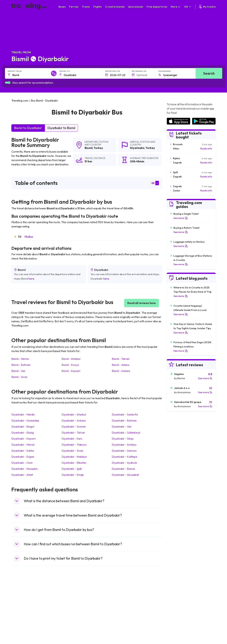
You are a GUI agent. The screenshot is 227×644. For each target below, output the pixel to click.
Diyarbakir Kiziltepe (124, 457)
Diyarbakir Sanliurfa (125, 414)
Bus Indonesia (72, 633)
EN (188, 7)
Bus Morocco (72, 595)
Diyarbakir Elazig (23, 433)
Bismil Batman (21, 365)
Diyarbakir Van (122, 426)
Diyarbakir (137, 148)
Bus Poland (70, 621)
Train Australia (123, 610)
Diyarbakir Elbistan (74, 463)
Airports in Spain (176, 595)
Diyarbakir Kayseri (23, 439)
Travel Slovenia (22, 625)
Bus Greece (71, 610)
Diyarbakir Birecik (123, 469)
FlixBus (29, 237)
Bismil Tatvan (121, 359)
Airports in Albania (177, 621)
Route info (206, 149)
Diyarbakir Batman (124, 420)
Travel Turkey (21, 614)
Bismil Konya (70, 365)
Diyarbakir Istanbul (74, 414)
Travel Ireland (21, 629)
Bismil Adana (121, 365)
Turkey (98, 148)
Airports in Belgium (177, 629)
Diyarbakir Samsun (124, 451)
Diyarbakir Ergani (23, 457)
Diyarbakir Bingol (23, 426)
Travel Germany (22, 610)
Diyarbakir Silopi (123, 439)
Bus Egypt (70, 618)
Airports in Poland (176, 625)
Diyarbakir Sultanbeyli (126, 433)
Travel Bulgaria (22, 603)
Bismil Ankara (121, 371)
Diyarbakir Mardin (23, 414)
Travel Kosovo (21, 633)
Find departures (157, 7)
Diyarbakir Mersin (23, 445)
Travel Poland (21, 621)
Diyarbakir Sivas (72, 451)
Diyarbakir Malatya (74, 457)
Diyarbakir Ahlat (22, 475)
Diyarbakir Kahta (23, 451)
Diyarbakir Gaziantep (25, 420)
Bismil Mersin (20, 359)
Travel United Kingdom (26, 595)
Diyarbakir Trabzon (74, 445)
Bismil (88, 148)
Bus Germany (72, 603)
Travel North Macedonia (27, 599)
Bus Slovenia (71, 607)
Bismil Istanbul (71, 359)
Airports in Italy (175, 614)
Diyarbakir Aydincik (124, 463)
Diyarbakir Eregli (73, 475)
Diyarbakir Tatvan (73, 433)
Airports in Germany (178, 618)
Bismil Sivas (19, 377)
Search (209, 73)
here (31, 279)
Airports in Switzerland (179, 610)
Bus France (70, 614)
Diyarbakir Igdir (72, 469)
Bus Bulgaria (71, 599)
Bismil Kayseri (71, 371)
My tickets (207, 7)
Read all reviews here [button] (142, 303)
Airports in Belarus (177, 607)
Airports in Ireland (176, 603)
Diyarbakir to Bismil (61, 128)
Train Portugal (123, 595)
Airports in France (177, 599)
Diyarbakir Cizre (22, 463)
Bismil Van (18, 371)
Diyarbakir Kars (72, 439)
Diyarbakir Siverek (74, 426)
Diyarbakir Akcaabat (125, 475)
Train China (122, 603)
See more (181, 218)
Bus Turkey (70, 629)
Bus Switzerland (73, 625)
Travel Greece (21, 607)
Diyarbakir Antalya (124, 445)
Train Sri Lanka (124, 599)
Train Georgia (123, 607)
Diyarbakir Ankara (74, 420)
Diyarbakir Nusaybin (24, 469)
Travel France (21, 618)
